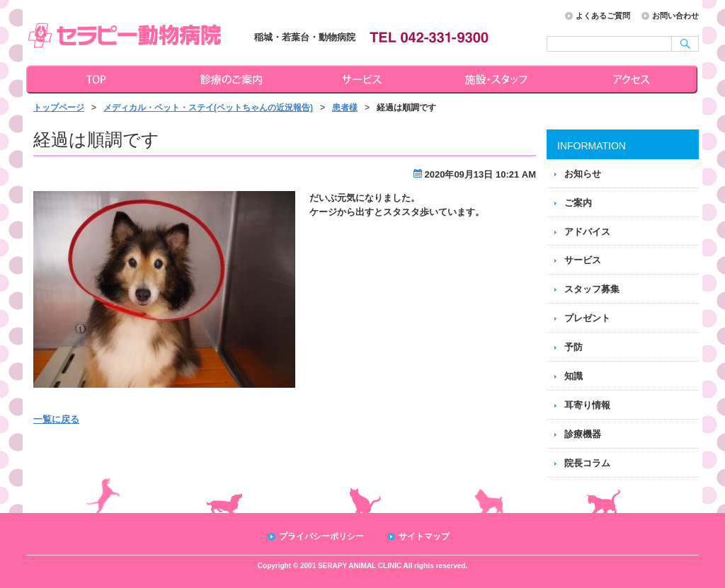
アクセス (633, 79)
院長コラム (587, 463)
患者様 (345, 108)
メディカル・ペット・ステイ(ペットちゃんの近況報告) (208, 108)
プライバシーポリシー (321, 536)
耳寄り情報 (587, 405)
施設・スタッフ (498, 79)
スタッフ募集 (592, 289)
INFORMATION (592, 146)
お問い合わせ (675, 16)
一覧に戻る (56, 419)
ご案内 (578, 203)
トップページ (93, 79)
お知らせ (583, 174)
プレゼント (587, 318)
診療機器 (583, 434)
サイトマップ (424, 536)
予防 (573, 347)
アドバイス (587, 232)
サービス (364, 79)
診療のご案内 (229, 79)
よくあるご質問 (603, 16)
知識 (573, 376)
